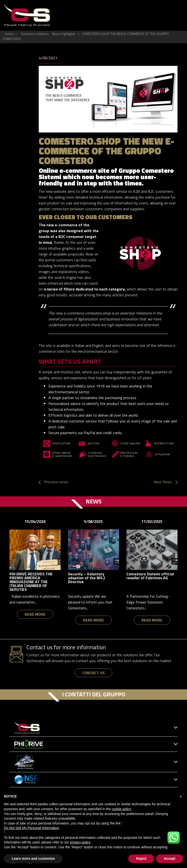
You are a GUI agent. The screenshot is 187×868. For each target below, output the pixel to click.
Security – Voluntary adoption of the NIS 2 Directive (87, 578)
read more (35, 614)
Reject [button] (141, 859)
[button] (181, 797)
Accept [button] (170, 859)
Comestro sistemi (34, 34)
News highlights (64, 34)
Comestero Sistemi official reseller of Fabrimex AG (150, 576)
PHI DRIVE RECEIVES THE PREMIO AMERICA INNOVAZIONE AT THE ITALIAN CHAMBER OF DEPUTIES (31, 582)
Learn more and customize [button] (33, 859)
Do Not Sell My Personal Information (31, 828)
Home (9, 34)
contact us (93, 673)
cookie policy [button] (121, 809)
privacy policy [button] (80, 842)
